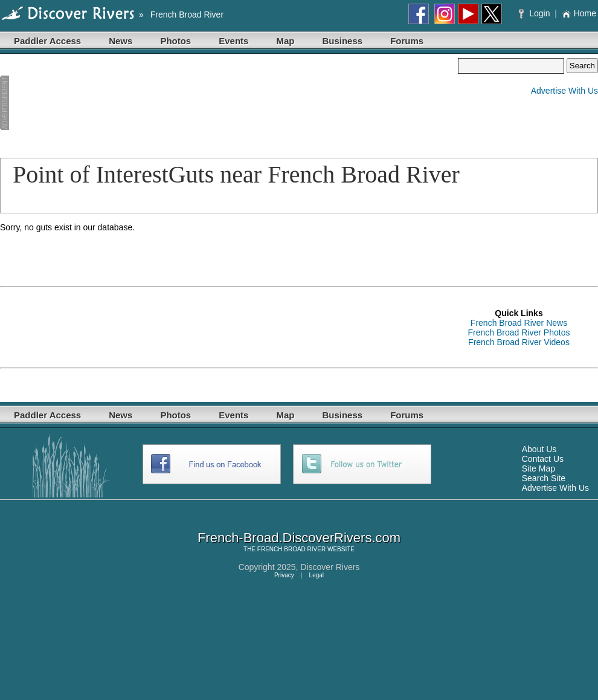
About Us (539, 449)
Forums (407, 41)
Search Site (544, 478)
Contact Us (543, 459)
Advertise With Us (564, 91)
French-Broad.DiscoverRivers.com (299, 538)
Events (233, 41)
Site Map (539, 468)
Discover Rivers (330, 567)
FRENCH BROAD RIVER (291, 549)
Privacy (284, 575)
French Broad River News (519, 323)
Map (285, 41)
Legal (317, 575)
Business (342, 41)
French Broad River (187, 15)
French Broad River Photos (519, 332)
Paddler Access (47, 41)
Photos (175, 41)
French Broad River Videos (519, 342)
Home (579, 13)
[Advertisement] (65, 103)
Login (535, 13)
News (121, 41)
